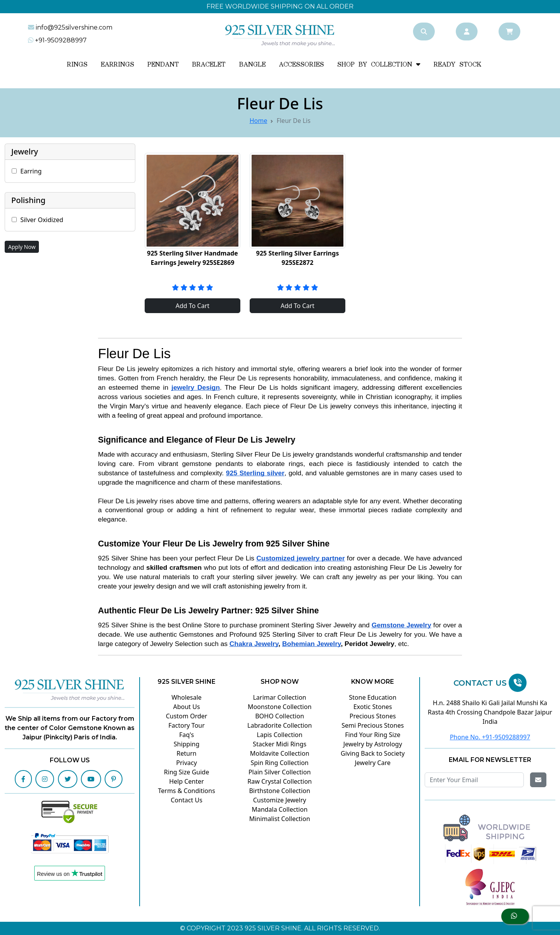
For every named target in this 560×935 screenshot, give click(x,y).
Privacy (186, 763)
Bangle (252, 65)
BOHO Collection (280, 716)
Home (259, 121)
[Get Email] (538, 780)
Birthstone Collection (279, 791)
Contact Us (186, 800)
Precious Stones (373, 716)
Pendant (163, 65)
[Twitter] (68, 779)
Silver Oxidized (42, 220)
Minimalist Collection (280, 819)
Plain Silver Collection (280, 772)
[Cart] (509, 32)
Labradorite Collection (280, 725)
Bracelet (209, 65)
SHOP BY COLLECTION (379, 65)
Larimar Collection (279, 697)
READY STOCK (458, 65)
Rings (77, 65)
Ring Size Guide (187, 772)
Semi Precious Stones (373, 725)
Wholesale (186, 697)
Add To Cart (192, 306)
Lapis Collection (279, 735)
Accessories (301, 65)
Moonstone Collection (280, 707)
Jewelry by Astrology (373, 744)
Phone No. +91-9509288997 (490, 737)
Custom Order (186, 716)
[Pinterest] (114, 779)
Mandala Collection (280, 809)
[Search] (424, 32)
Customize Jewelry (280, 800)
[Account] (467, 32)
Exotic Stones (373, 707)
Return (186, 753)
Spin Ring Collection (279, 763)
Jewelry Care (373, 763)
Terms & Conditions (186, 791)
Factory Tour (186, 725)
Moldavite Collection (280, 753)
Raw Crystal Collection (279, 781)
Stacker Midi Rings (280, 744)
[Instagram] (45, 779)
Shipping (186, 744)
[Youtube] (91, 779)
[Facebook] (23, 779)
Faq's (187, 735)
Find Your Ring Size (373, 735)
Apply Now (22, 247)
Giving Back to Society (373, 753)
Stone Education (373, 697)
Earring (31, 171)
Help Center (186, 781)
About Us (186, 707)
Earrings (117, 65)
